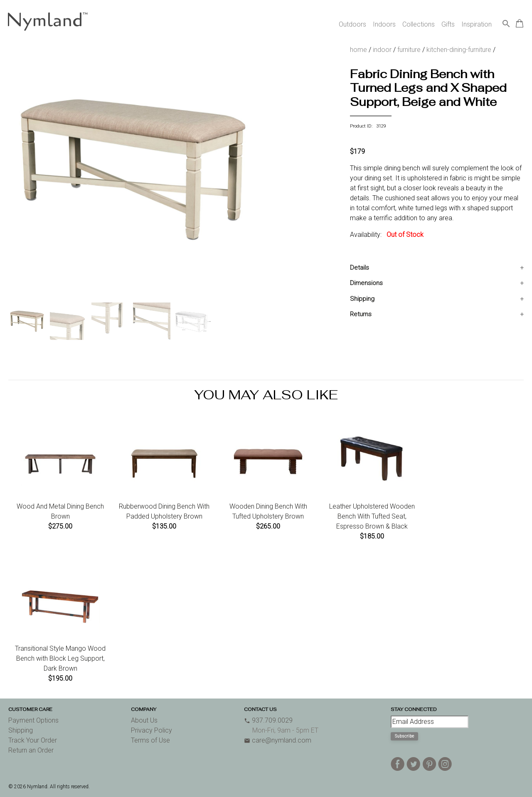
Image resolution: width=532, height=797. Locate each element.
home (358, 50)
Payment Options (33, 720)
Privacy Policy (151, 730)
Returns (361, 314)
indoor (382, 50)
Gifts (448, 24)
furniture (409, 50)
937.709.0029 (268, 720)
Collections (419, 24)
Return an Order (31, 750)
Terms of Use (150, 740)
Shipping (362, 299)
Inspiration (477, 24)
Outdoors (352, 24)
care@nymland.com (278, 740)
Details (360, 268)
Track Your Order (33, 740)
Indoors (384, 24)
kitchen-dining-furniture (459, 50)
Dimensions (366, 283)
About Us (144, 720)
